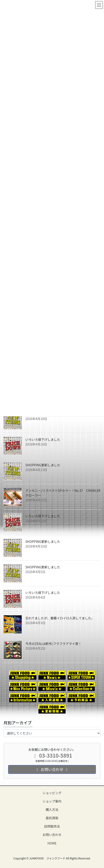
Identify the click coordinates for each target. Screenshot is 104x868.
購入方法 (52, 810)
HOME (52, 843)
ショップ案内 (52, 801)
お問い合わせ (52, 835)
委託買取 (52, 818)
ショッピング (52, 793)
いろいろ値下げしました (43, 439)
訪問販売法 (52, 826)
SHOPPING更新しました (43, 465)
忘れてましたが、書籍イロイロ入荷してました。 (60, 618)
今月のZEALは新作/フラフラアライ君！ (53, 644)
